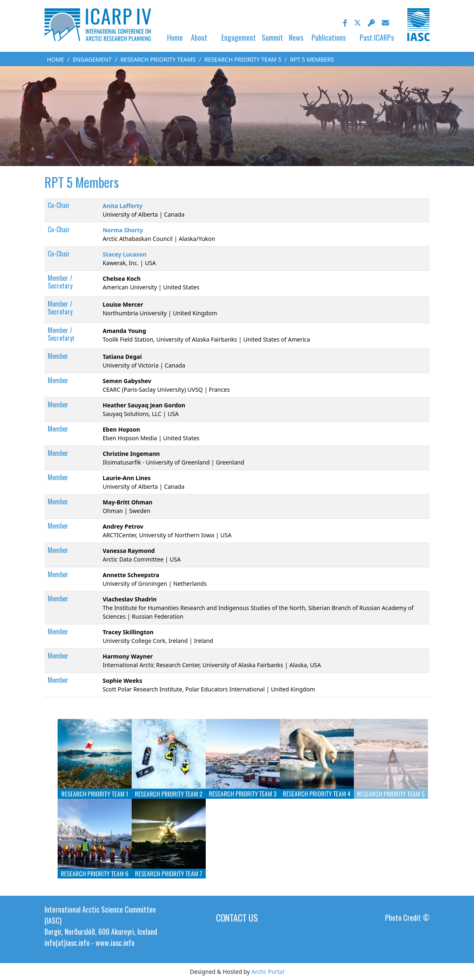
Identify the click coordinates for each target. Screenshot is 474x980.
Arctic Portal (268, 972)
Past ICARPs (377, 37)
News (296, 37)
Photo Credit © (407, 918)
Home (175, 37)
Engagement (239, 37)
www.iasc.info (115, 943)
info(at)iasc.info (67, 943)
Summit (272, 37)
